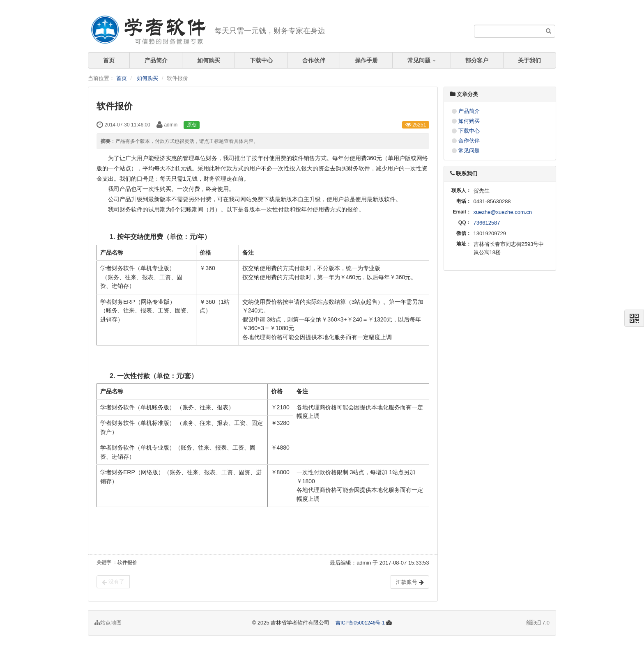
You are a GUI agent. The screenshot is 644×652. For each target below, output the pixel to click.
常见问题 (422, 60)
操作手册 (366, 60)
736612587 (487, 223)
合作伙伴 (314, 60)
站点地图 (108, 623)
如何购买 (209, 60)
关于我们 (529, 60)
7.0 (538, 623)
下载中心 (261, 60)
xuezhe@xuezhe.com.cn (503, 212)
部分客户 (477, 60)
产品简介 (156, 60)
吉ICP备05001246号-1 (360, 623)
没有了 (113, 582)
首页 (109, 60)
